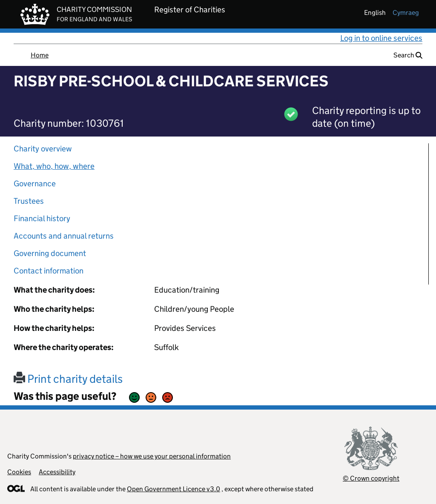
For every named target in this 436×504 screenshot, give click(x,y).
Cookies (19, 472)
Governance (35, 184)
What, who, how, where (54, 166)
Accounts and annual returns (64, 236)
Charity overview (43, 149)
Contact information (49, 271)
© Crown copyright (371, 478)
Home (40, 55)
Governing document (50, 253)
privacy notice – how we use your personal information (152, 456)
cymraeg (406, 13)
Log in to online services (381, 38)
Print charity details (68, 379)
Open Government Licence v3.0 (174, 489)
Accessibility (57, 472)
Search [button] (408, 55)
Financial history (42, 218)
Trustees (29, 201)
